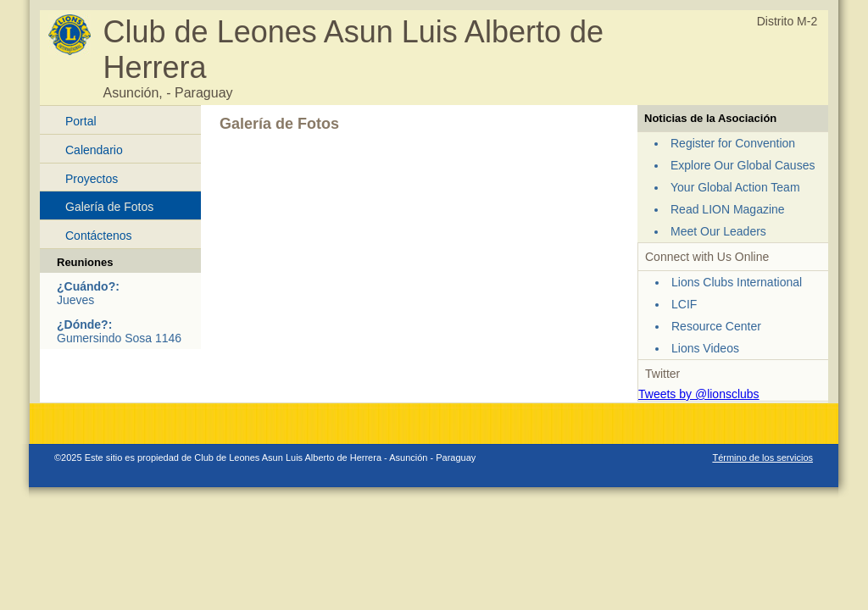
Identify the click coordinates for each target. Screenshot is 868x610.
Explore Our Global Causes (743, 165)
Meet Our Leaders (718, 231)
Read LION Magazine (728, 209)
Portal (81, 121)
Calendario (94, 150)
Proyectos (92, 179)
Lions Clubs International (737, 282)
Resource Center (716, 326)
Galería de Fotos (109, 207)
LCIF (684, 304)
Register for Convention (733, 143)
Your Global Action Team (735, 187)
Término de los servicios (762, 457)
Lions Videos (705, 348)
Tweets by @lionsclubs (699, 394)
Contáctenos (99, 236)
